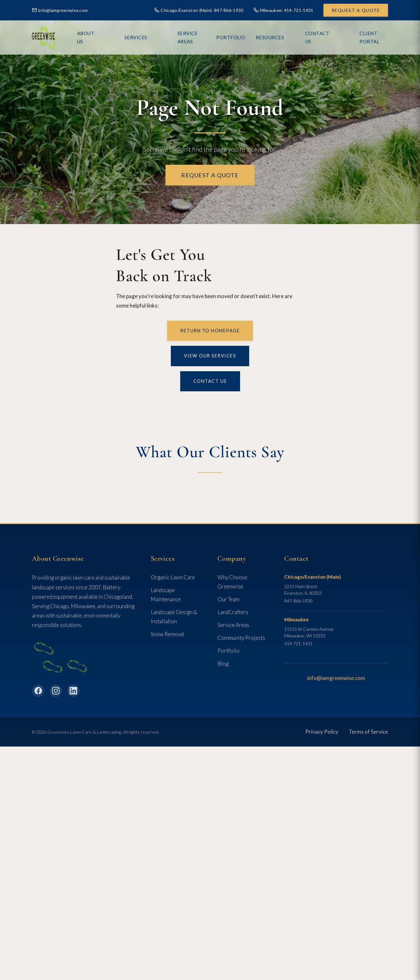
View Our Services (210, 356)
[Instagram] (56, 691)
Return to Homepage (210, 331)
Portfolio (228, 651)
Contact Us (324, 37)
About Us (128, 37)
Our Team (228, 599)
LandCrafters (233, 612)
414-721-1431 (298, 643)
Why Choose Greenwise (232, 582)
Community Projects (241, 638)
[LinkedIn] (73, 691)
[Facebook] (38, 691)
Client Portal (369, 37)
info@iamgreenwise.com (60, 10)
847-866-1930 (298, 601)
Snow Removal (168, 634)
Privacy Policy (322, 732)
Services (162, 37)
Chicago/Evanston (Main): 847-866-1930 (199, 10)
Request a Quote (356, 10)
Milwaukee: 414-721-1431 (283, 10)
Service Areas (202, 37)
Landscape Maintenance (166, 595)
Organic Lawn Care (173, 577)
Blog (223, 664)
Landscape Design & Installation (174, 617)
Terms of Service (368, 732)
